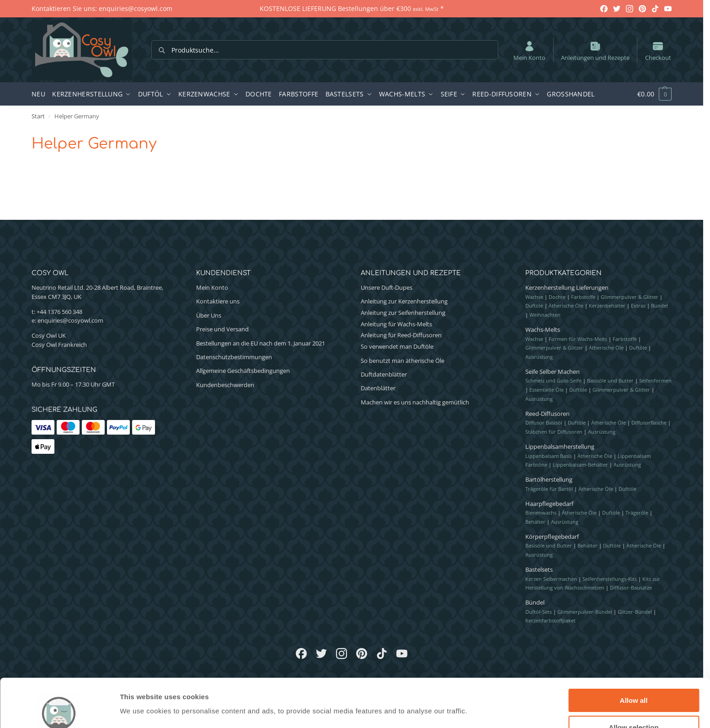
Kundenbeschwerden (225, 385)
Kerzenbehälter (607, 306)
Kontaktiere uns (218, 301)
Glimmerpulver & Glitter (630, 297)
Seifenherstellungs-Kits (610, 579)
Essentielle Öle (547, 390)
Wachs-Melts (543, 329)
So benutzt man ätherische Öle (403, 361)
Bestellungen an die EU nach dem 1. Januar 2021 (261, 343)
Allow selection (633, 679)
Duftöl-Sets (539, 612)
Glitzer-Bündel (635, 612)
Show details (480, 692)
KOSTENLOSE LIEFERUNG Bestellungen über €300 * (352, 8)
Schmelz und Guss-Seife (553, 380)
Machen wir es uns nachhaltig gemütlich (415, 402)
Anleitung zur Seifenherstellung (403, 313)
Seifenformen (655, 380)
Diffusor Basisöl (544, 422)
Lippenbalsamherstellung (560, 446)
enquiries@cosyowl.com (70, 320)
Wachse (534, 297)
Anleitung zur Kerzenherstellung (404, 301)
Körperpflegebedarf (552, 537)
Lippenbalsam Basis (549, 456)
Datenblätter (378, 388)
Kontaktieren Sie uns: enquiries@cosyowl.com (102, 8)
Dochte (557, 297)
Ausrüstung (539, 357)
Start (38, 116)
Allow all (634, 652)
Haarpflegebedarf (549, 504)
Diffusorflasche (649, 422)
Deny (634, 705)
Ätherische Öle (566, 306)
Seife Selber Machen (553, 372)
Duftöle (534, 306)
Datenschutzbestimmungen (234, 357)
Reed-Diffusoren (547, 414)
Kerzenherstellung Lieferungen (567, 287)
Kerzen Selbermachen (551, 579)
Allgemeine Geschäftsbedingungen (243, 371)
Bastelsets (539, 569)
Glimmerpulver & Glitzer (554, 348)
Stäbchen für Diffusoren (554, 432)
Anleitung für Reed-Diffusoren (401, 335)
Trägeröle (637, 513)
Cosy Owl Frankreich (59, 345)
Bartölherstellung (549, 479)
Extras (638, 306)
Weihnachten (545, 315)
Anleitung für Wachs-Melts (396, 324)
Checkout (658, 51)
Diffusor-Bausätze (631, 587)
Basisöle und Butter (610, 380)
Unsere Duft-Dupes (387, 287)
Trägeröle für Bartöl (549, 489)
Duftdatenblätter (384, 374)
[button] (650, 94)
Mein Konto (529, 51)
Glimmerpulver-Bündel (585, 612)
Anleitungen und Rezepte (595, 51)
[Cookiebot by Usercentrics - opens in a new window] (59, 710)
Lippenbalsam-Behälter (580, 465)
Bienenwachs (541, 513)
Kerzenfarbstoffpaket (550, 620)
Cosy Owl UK (49, 335)
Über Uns (209, 315)
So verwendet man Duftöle (397, 346)
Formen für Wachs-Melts (578, 339)
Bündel (659, 306)
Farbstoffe (583, 297)
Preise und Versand (222, 329)
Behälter (535, 522)
